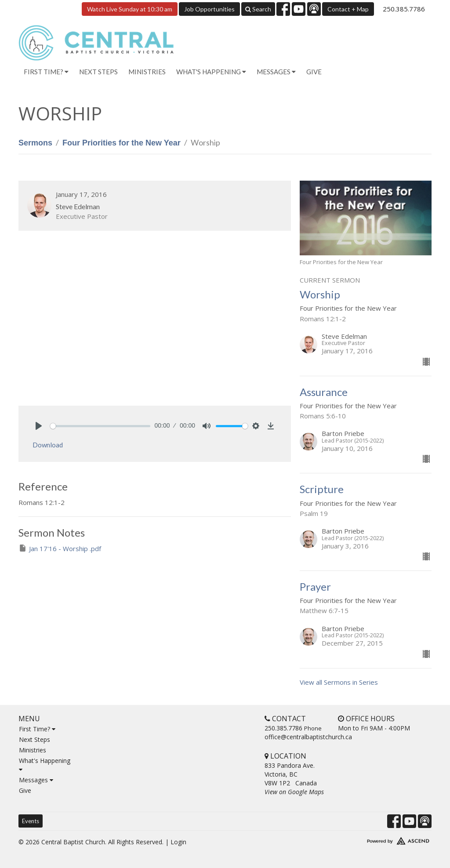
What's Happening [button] (211, 72)
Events (31, 821)
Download (48, 445)
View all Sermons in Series (339, 682)
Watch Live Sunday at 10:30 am (130, 9)
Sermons (35, 143)
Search (258, 9)
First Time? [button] (46, 72)
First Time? (37, 729)
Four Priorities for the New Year (122, 143)
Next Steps (98, 72)
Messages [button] (276, 72)
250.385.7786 (404, 9)
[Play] (39, 426)
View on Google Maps (294, 792)
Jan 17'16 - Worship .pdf (60, 548)
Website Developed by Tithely (383, 839)
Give (314, 72)
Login (178, 842)
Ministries (147, 72)
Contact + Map (348, 9)
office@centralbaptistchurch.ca (308, 737)
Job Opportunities (209, 9)
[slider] (100, 426)
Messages (36, 780)
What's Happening (45, 764)
